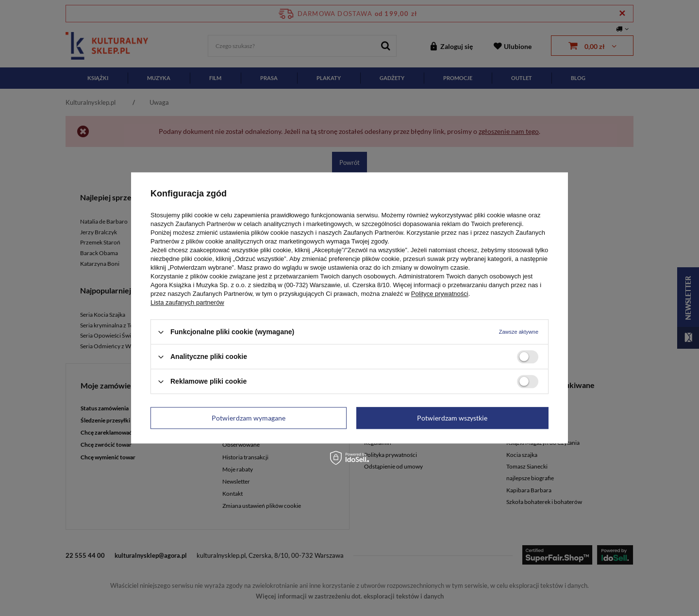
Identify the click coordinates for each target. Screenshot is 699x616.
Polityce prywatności (440, 294)
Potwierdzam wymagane (249, 418)
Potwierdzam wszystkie (452, 418)
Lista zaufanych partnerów (187, 302)
